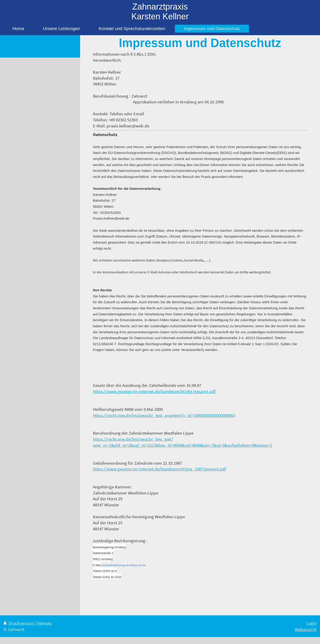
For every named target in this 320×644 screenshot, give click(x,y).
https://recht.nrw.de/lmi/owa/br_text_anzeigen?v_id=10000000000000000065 (164, 415)
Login (311, 623)
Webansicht (306, 629)
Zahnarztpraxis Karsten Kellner (160, 12)
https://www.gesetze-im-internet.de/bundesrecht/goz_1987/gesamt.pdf (160, 469)
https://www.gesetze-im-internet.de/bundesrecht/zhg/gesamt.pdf (154, 391)
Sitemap (44, 623)
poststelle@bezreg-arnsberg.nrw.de (124, 565)
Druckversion (19, 623)
